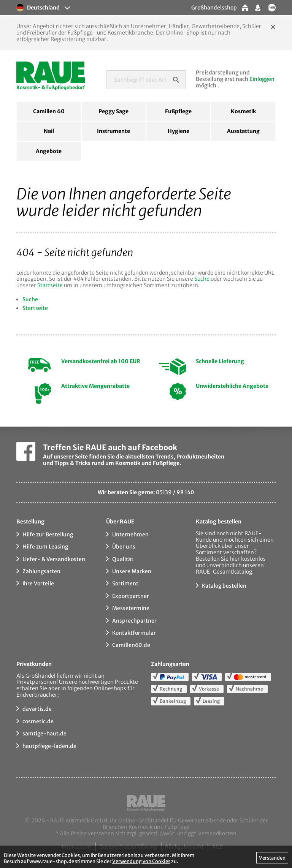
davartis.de (37, 709)
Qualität (123, 559)
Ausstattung (243, 131)
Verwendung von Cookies (141, 861)
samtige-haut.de (44, 734)
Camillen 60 (49, 111)
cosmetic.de (38, 721)
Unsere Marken (132, 571)
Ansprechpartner (134, 621)
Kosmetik (243, 111)
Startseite (50, 285)
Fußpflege (178, 111)
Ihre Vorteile (38, 583)
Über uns (124, 547)
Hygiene (179, 131)
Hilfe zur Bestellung (48, 534)
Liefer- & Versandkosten (54, 559)
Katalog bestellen (224, 586)
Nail (49, 131)
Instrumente (113, 131)
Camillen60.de (131, 645)
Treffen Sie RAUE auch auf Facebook (110, 447)
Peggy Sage (113, 111)
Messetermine (131, 608)
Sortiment (125, 583)
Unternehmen (130, 534)
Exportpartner (131, 596)
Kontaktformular (134, 633)
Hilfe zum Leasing (45, 547)
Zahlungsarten (41, 571)
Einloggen (262, 79)
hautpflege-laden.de (49, 746)
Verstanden (272, 858)
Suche (202, 279)
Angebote (49, 151)
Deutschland (38, 8)
